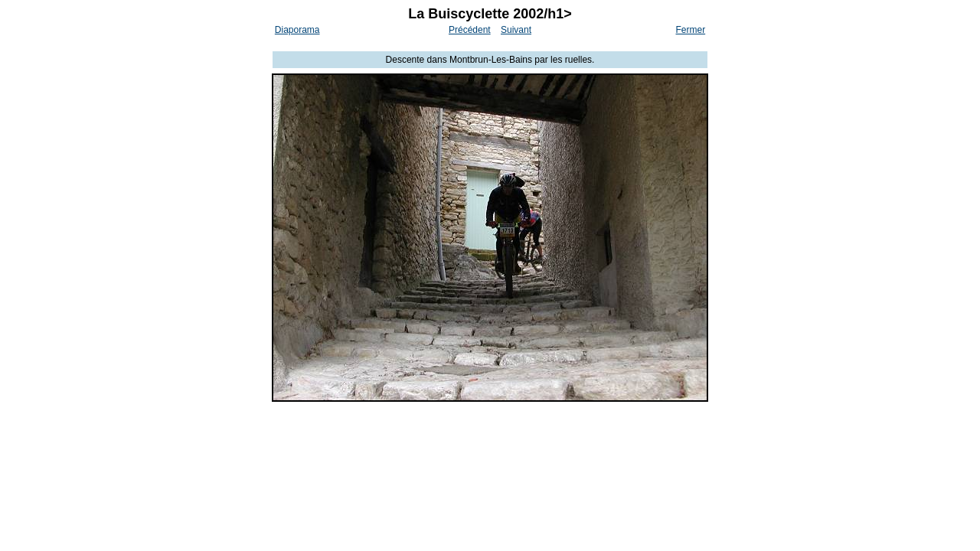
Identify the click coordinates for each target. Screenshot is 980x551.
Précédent (470, 30)
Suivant (516, 30)
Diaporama (297, 30)
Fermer (691, 30)
